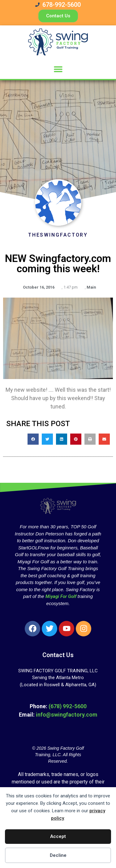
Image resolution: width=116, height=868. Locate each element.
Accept (58, 836)
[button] (58, 69)
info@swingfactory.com (67, 715)
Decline (58, 855)
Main (91, 287)
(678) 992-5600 (68, 706)
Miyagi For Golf (61, 596)
